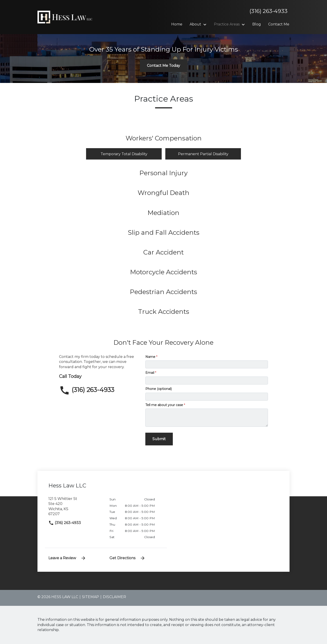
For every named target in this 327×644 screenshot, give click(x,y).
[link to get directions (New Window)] (76, 508)
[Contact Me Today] (163, 66)
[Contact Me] (279, 24)
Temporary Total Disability (124, 154)
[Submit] (159, 439)
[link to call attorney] (267, 11)
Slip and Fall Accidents (164, 232)
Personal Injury (163, 173)
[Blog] (257, 24)
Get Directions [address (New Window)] (127, 558)
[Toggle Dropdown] (206, 25)
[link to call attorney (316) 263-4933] (99, 390)
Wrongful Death (163, 193)
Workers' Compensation (164, 138)
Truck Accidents (164, 312)
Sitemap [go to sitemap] (90, 597)
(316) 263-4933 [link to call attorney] (65, 523)
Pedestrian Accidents (163, 292)
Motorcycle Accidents (164, 272)
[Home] (177, 24)
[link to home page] (66, 17)
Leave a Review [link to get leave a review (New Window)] (67, 558)
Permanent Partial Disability (203, 154)
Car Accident (163, 252)
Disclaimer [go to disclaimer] (114, 597)
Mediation (163, 213)
